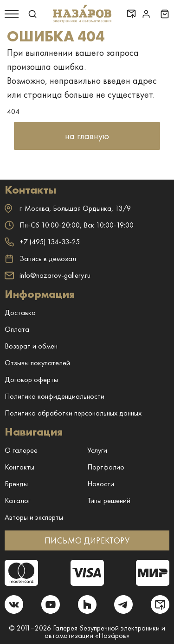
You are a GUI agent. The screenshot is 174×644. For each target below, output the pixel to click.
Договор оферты (31, 379)
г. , (68, 208)
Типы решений (109, 500)
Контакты (19, 467)
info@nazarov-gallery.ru (48, 275)
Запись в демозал (40, 259)
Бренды (16, 484)
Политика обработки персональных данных (73, 413)
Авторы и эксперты (34, 517)
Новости (101, 484)
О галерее (21, 450)
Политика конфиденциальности (55, 396)
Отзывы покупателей (37, 363)
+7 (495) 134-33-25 (42, 242)
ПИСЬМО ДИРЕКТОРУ (87, 540)
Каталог (18, 500)
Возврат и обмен (31, 346)
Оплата (17, 329)
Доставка (20, 312)
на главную (87, 136)
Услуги (97, 450)
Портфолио (106, 467)
